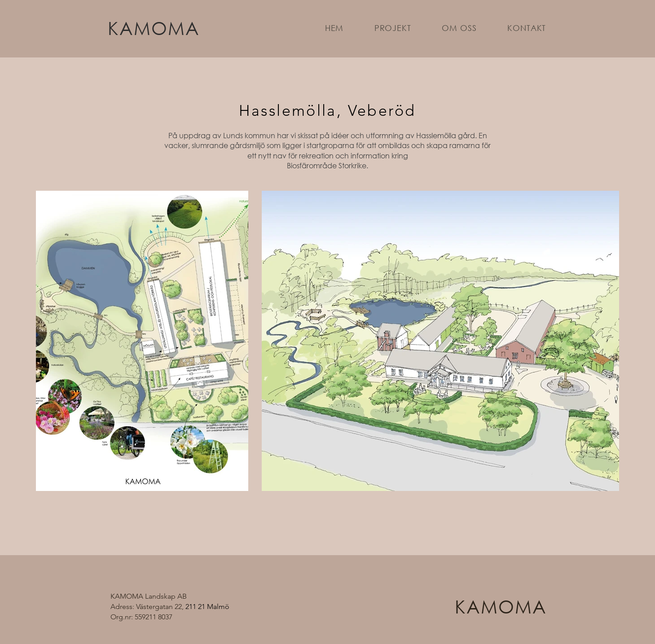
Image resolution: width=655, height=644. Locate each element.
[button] (393, 28)
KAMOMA (154, 28)
